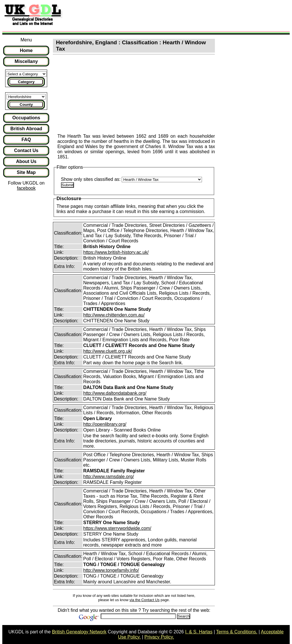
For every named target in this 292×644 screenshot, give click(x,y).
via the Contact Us (145, 600)
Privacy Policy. (159, 637)
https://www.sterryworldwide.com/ (117, 528)
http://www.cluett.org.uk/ (108, 351)
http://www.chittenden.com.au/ (114, 315)
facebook (26, 188)
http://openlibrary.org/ (105, 424)
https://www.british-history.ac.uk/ (116, 252)
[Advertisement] (26, 287)
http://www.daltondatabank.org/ (115, 393)
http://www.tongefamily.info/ (111, 570)
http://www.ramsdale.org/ (108, 477)
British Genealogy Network (79, 632)
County (26, 105)
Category (26, 82)
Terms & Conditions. (237, 632)
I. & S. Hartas (199, 632)
